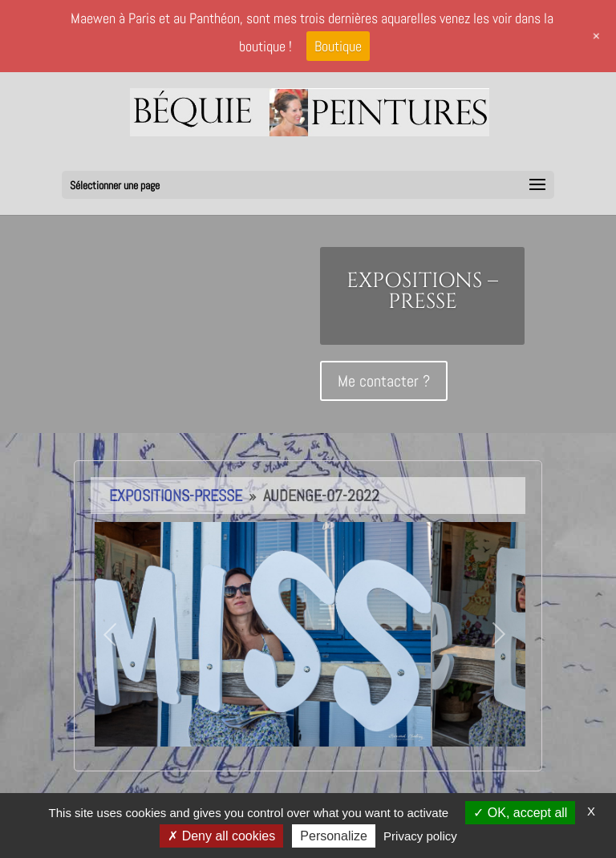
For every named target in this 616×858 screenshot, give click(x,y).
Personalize (334, 836)
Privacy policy (420, 836)
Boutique (338, 46)
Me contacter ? (384, 381)
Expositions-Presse (176, 496)
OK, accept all (520, 813)
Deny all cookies (221, 836)
